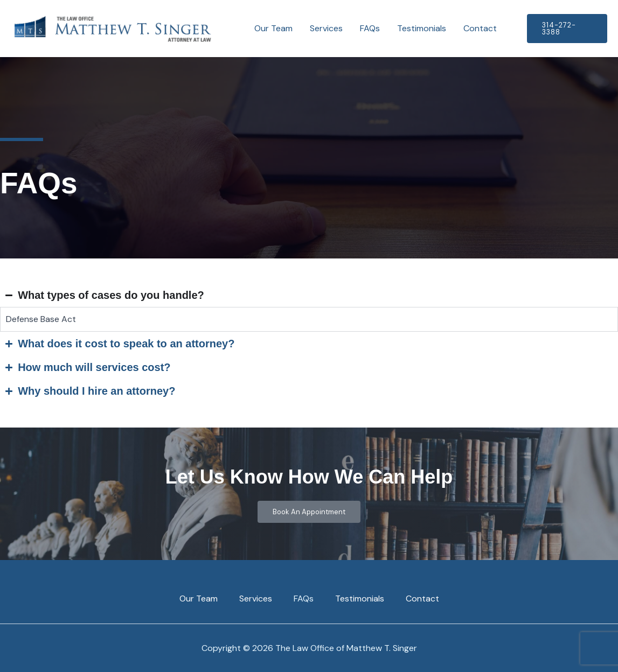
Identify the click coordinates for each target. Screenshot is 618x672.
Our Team (273, 28)
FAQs (370, 28)
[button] (567, 29)
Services (326, 28)
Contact (480, 28)
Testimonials (422, 28)
